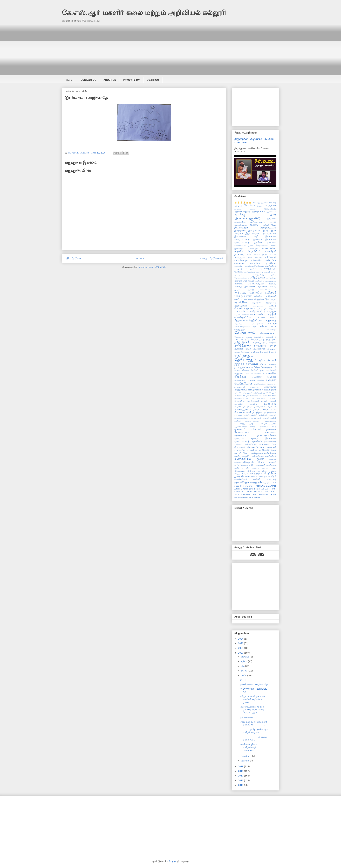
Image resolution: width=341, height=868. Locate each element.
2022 (241, 643)
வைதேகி (263, 477)
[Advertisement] (164, 48)
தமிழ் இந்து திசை (268, 340)
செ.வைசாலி (245, 333)
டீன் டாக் (239, 340)
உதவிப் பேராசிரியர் (247, 251)
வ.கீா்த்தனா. (270, 453)
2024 (241, 639)
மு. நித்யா (257, 412)
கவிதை (272, 284)
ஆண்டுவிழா (240, 222)
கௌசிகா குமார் (243, 309)
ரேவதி (274, 450)
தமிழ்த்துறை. (260, 346)
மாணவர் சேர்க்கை (268, 410)
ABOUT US (110, 80)
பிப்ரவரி (246, 756)
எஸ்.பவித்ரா (257, 260)
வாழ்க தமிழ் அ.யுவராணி (254, 465)
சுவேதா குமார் (268, 326)
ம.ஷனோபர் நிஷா (243, 407)
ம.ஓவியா (253, 404)
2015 (241, 785)
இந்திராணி (240, 231)
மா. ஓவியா (254, 410)
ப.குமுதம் (239, 373)
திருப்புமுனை (247, 352)
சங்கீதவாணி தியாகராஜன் (263, 312)
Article (237, 489)
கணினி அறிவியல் (244, 281)
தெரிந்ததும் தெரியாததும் (245, 358)
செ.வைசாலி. (268, 333)
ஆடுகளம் (271, 219)
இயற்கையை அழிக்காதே (254, 684)
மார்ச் (244, 675)
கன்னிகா (259, 296)
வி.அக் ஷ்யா (269, 468)
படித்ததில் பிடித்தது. (264, 377)
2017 (241, 776)
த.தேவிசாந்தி (251, 340)
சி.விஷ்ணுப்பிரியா (244, 317)
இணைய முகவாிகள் (263, 225)
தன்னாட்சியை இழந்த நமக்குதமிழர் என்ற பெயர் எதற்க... (252, 710)
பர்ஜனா (251, 380)
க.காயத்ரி (250, 269)
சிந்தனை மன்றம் (267, 317)
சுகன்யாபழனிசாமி (242, 326)
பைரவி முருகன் (269, 401)
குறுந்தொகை (241, 306)
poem (273, 494)
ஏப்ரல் (245, 671)
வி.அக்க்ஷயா (240, 471)
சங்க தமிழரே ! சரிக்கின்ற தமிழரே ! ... (254, 723)
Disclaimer (153, 80)
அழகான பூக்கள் (245, 209)
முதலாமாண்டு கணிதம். (246, 426)
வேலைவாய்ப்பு (250, 476)
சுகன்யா (272, 324)
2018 (241, 771)
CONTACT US (88, 80)
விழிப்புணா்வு (254, 471)
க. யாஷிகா (239, 269)
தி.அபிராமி (259, 349)
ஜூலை (245, 657)
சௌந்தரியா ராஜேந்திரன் (265, 337)
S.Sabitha (256, 497)
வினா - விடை (269, 471)
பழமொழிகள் (260, 384)
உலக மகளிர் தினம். (257, 254)
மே (243, 666)
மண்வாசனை (260, 407)
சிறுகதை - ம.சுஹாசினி (248, 324)
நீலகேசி (255, 370)
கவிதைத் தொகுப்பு (248, 293)
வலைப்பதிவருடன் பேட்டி (250, 462)
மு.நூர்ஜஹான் (270, 412)
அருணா (272, 206)
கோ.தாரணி (258, 306)
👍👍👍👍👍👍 (243, 202)
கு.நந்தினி (241, 302)
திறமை (256, 352)
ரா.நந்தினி (252, 450)
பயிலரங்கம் (240, 380)
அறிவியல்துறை (242, 212)
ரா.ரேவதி (264, 450)
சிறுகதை (271, 320)
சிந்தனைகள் (241, 320)
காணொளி (271, 296)
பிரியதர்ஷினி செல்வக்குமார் (262, 390)
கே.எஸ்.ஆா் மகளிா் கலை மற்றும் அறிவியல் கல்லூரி (144, 13)
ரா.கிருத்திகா (240, 450)
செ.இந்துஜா (240, 330)
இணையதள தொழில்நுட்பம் (255, 228)
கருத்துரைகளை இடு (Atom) (152, 267)
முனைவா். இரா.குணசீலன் (255, 435)
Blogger (173, 861)
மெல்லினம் (264, 444)
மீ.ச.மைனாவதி (243, 412)
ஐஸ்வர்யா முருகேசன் (263, 263)
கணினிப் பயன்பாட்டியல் (249, 284)
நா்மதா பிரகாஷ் (242, 370)
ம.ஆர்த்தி (238, 404)
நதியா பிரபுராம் (268, 360)
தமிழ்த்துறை (243, 345)
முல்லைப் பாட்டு (268, 426)
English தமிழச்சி (261, 489)
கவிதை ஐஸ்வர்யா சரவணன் (251, 287)
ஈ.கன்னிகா (269, 248)
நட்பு (243, 679)
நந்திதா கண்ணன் (246, 364)
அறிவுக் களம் (258, 212)
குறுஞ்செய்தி (271, 303)
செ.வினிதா (272, 330)
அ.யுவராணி (262, 206)
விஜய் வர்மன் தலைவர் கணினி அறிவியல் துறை (253, 699)
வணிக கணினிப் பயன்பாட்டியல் (249, 456)
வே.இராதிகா (256, 474)
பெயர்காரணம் (253, 401)
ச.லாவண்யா (241, 311)
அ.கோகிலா (248, 205)
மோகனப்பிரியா (256, 447)
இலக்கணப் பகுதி (246, 236)
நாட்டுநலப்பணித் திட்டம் (264, 367)
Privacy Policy (131, 80)
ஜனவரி (245, 761)
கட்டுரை (259, 269)
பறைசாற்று (255, 387)
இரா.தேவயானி (270, 234)
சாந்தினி (272, 314)
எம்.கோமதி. (241, 260)
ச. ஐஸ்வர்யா (260, 309)
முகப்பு (69, 80)
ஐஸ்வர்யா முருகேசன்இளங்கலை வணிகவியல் (255, 266)
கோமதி (273, 306)
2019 (241, 766)
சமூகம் (237, 314)
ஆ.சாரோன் (271, 212)
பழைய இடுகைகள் (212, 258)
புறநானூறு (258, 393)
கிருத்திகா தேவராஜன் (265, 299)
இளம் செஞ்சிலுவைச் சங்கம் (262, 245)
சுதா (255, 326)
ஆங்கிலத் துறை (255, 214)
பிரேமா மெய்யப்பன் (244, 393)
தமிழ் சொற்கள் (270, 342)
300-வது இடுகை (260, 202)
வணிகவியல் (271, 456)
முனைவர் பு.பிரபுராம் (248, 429)
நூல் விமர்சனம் (268, 370)
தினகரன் (273, 352)
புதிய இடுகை (73, 258)
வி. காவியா (253, 468)
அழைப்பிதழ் (270, 209)
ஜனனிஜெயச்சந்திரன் (248, 482)
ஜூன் (244, 661)
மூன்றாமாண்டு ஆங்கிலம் (248, 441)
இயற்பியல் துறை (258, 231)
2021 (241, 648)
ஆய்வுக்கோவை (258, 222)
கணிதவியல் (271, 278)
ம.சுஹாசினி (270, 404)
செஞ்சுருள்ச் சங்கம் (243, 337)
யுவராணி (272, 447)
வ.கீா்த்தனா (257, 453)
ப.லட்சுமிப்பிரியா (253, 373)
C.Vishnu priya (247, 489)
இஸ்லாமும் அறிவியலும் (247, 248)
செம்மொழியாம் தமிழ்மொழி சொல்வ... (255, 747)
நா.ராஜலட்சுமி (242, 367)
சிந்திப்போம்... (257, 320)
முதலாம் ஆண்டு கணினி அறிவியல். (251, 415)
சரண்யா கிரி (247, 314)
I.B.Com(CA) (246, 492)
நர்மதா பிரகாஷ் (268, 364)
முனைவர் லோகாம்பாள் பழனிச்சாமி (255, 431)
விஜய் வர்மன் (241, 474)
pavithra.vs (263, 494)
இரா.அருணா (253, 233)
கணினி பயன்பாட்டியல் (266, 281)
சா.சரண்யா (260, 314)
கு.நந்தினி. (257, 303)
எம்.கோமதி (271, 257)
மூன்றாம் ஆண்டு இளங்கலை (255, 438)
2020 (241, 653)
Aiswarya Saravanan (266, 486)
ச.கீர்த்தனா (272, 309)
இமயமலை (247, 717)
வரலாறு (273, 459)
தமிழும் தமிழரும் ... (254, 738)
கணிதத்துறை (256, 278)
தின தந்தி (264, 352)
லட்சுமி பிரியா (242, 453)
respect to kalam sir (243, 497)
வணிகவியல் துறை (249, 459)
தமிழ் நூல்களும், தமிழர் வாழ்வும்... (254, 731)
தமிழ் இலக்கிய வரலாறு (248, 342)
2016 (241, 780)
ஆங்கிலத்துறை (247, 218)
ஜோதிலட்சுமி (269, 483)
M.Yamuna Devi (248, 494)
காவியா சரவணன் (244, 299)
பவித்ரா (261, 380)
